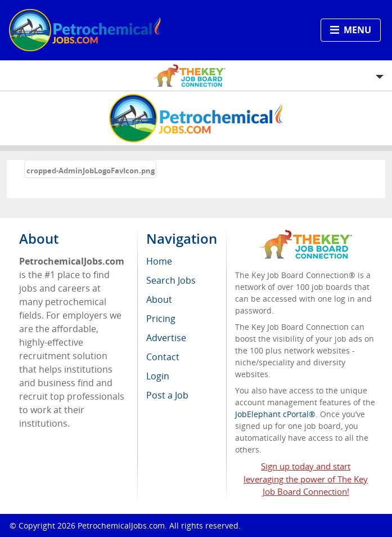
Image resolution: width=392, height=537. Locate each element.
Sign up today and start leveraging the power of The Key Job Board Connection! (306, 479)
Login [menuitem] (158, 376)
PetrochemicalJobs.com (121, 525)
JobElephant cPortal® (275, 414)
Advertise (166, 338)
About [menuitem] (159, 299)
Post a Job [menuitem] (167, 395)
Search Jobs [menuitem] (171, 280)
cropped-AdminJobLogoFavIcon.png (91, 171)
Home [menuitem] (159, 261)
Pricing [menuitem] (161, 319)
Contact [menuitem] (163, 357)
